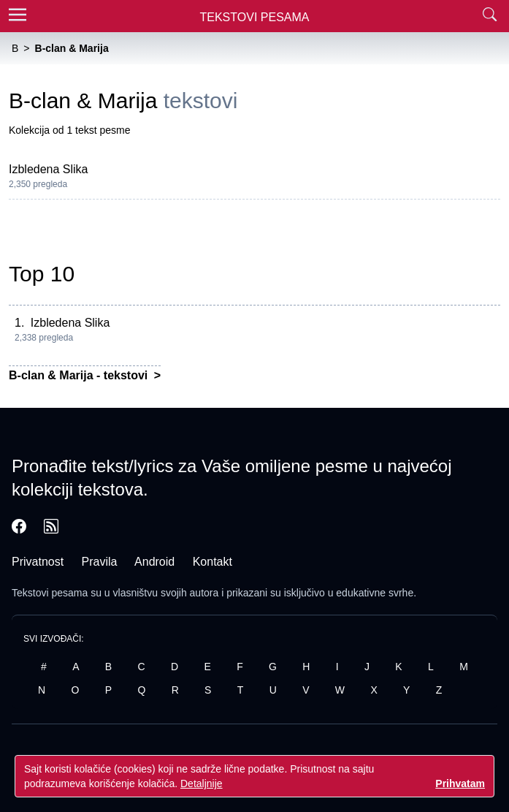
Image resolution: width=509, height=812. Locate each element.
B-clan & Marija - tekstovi (80, 375)
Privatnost (38, 562)
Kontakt (213, 562)
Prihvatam (460, 783)
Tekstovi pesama (50, 593)
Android (154, 562)
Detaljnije (202, 783)
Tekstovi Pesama (255, 17)
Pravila (100, 562)
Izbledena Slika (49, 169)
